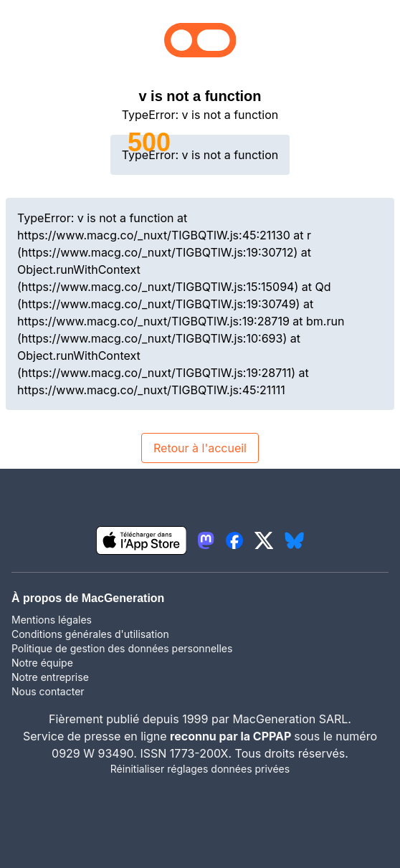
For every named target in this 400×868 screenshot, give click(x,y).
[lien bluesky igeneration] (294, 540)
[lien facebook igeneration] (234, 540)
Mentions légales (52, 620)
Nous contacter (48, 691)
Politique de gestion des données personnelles (122, 648)
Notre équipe (42, 663)
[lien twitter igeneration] (264, 540)
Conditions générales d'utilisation (90, 634)
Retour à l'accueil (200, 448)
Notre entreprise (50, 677)
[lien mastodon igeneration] (206, 540)
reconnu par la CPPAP (232, 736)
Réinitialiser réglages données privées (200, 769)
